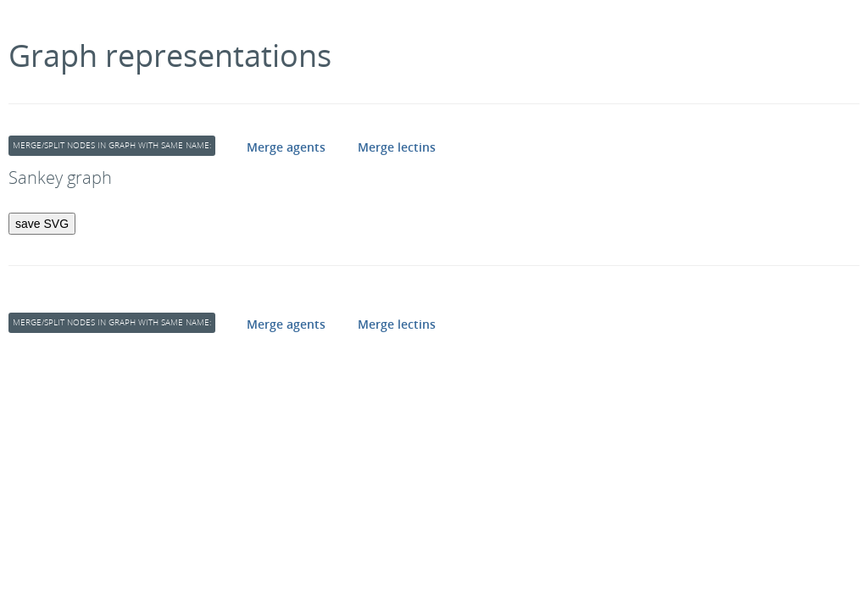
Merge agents (286, 147)
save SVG (42, 224)
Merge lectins (397, 147)
